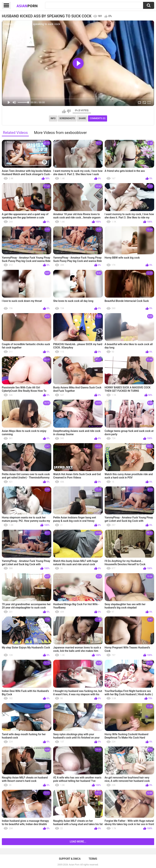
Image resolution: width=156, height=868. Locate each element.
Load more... (78, 842)
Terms (93, 859)
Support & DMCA (70, 859)
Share (82, 118)
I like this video (64, 111)
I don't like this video (69, 111)
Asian (27, 6)
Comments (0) (98, 118)
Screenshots (67, 118)
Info (53, 118)
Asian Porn (74, 865)
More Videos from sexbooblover (60, 133)
